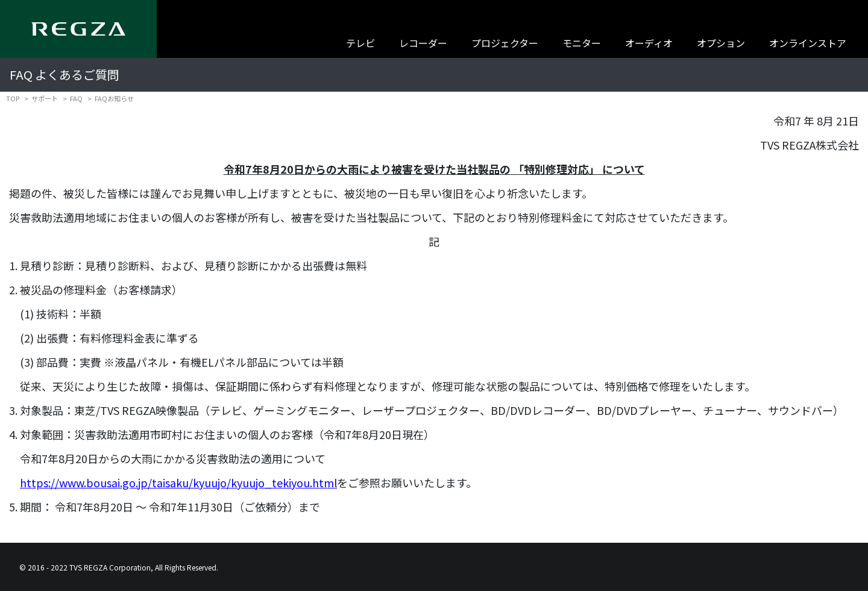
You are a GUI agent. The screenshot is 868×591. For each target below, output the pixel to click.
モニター (582, 43)
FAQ (76, 98)
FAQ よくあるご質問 (64, 74)
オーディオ (649, 43)
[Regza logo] (78, 29)
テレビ (360, 43)
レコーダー (423, 43)
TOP (13, 98)
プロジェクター (505, 43)
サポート (45, 98)
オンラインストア (808, 43)
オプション (721, 43)
